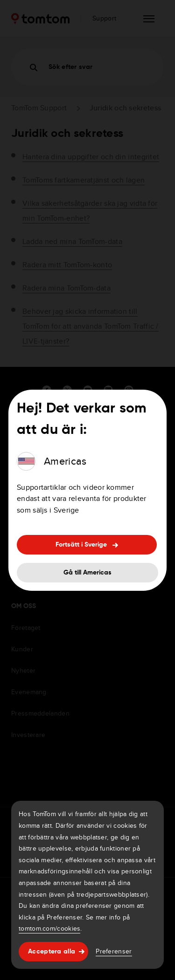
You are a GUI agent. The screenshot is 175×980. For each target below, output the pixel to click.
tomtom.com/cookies (49, 928)
